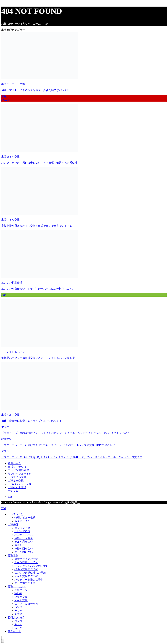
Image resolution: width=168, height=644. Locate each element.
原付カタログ (16, 618)
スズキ (18, 614)
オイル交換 (21, 600)
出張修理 (13, 524)
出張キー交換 (16, 480)
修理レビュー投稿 (25, 518)
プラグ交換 (21, 597)
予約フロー (14, 491)
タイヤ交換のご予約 (26, 562)
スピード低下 (22, 531)
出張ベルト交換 (17, 487)
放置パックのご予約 (26, 559)
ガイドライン (22, 521)
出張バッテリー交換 (20, 484)
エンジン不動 (22, 528)
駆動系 (18, 593)
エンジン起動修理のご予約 (30, 573)
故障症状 (7, 439)
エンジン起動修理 (18, 470)
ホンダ (18, 607)
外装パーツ (21, 590)
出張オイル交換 (17, 477)
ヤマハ (5, 427)
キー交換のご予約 (25, 583)
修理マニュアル (17, 586)
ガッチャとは (16, 514)
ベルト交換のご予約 (26, 569)
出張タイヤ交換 (17, 467)
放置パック (14, 463)
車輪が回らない (24, 549)
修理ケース (14, 631)
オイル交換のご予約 (26, 576)
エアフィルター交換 (26, 604)
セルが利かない (24, 542)
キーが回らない (24, 552)
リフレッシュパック (20, 474)
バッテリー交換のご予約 (29, 580)
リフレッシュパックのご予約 (31, 566)
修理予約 (13, 555)
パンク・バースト (25, 535)
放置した (20, 545)
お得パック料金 (24, 538)
